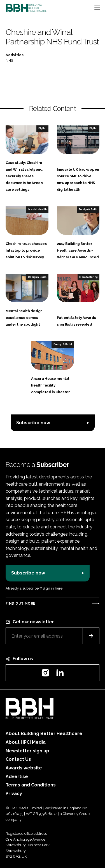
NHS (9, 60)
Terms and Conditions (31, 785)
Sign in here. (53, 588)
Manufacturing (88, 277)
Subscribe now (33, 423)
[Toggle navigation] (97, 8)
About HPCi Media (26, 742)
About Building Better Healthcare (44, 734)
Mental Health (37, 209)
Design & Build (88, 209)
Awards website (24, 768)
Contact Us (18, 759)
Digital (42, 128)
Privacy (14, 794)
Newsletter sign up (27, 751)
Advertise (17, 777)
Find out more (20, 604)
